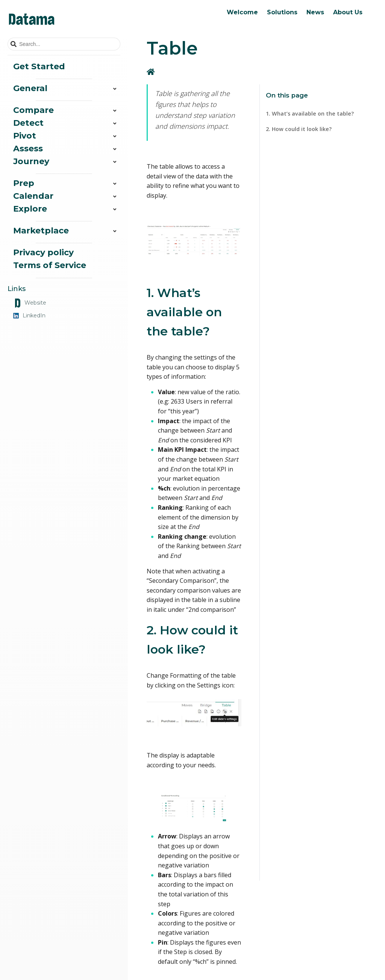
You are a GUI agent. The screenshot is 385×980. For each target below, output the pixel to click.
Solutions (282, 12)
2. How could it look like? (299, 129)
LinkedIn (29, 315)
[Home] (152, 72)
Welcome (242, 12)
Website (30, 303)
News (315, 12)
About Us (348, 12)
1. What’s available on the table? (310, 114)
